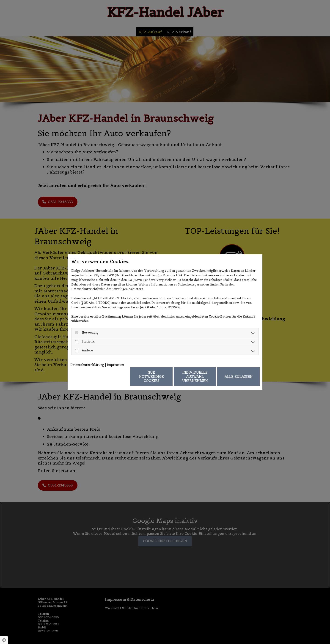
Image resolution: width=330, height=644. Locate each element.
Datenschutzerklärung (87, 365)
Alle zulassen (239, 376)
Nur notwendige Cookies (151, 376)
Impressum (115, 365)
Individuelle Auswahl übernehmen (195, 376)
